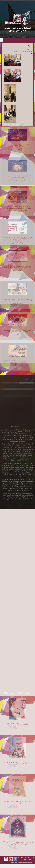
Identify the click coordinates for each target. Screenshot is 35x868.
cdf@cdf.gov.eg (26, 859)
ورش (31, 53)
